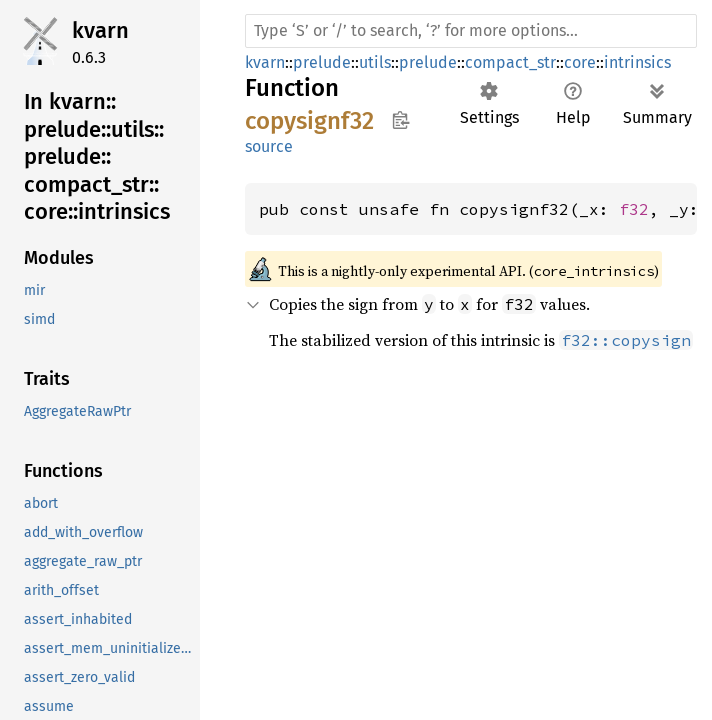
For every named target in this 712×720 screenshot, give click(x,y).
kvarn (100, 30)
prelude (322, 62)
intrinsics (637, 62)
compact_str (510, 62)
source (269, 146)
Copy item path (400, 120)
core (580, 62)
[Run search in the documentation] (471, 31)
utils (375, 62)
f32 (634, 209)
